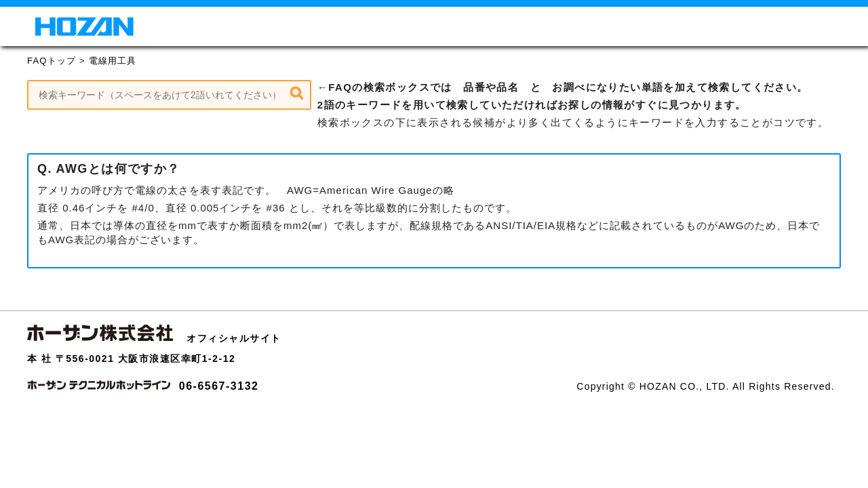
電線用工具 (113, 61)
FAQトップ (52, 61)
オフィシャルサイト (234, 338)
